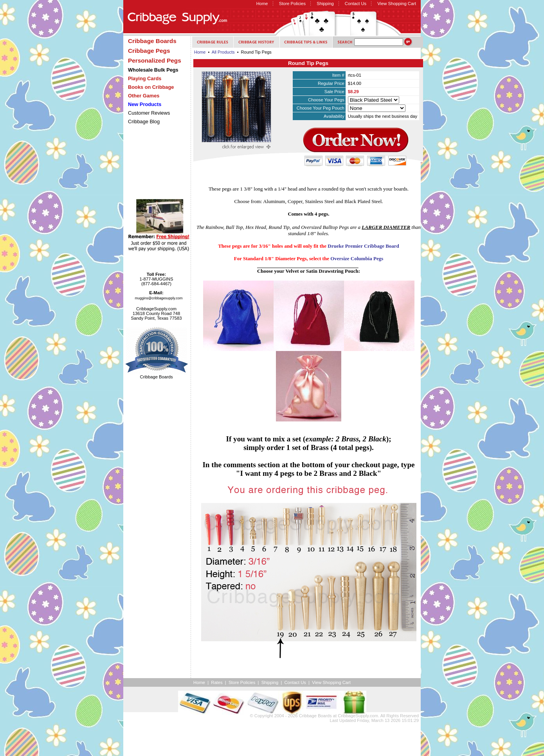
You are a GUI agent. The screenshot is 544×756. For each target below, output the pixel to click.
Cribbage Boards (315, 716)
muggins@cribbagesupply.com (159, 298)
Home (262, 4)
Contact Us (356, 4)
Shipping (325, 4)
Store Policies (292, 4)
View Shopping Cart (397, 4)
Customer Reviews (149, 113)
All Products (223, 52)
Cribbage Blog (144, 121)
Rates (217, 682)
